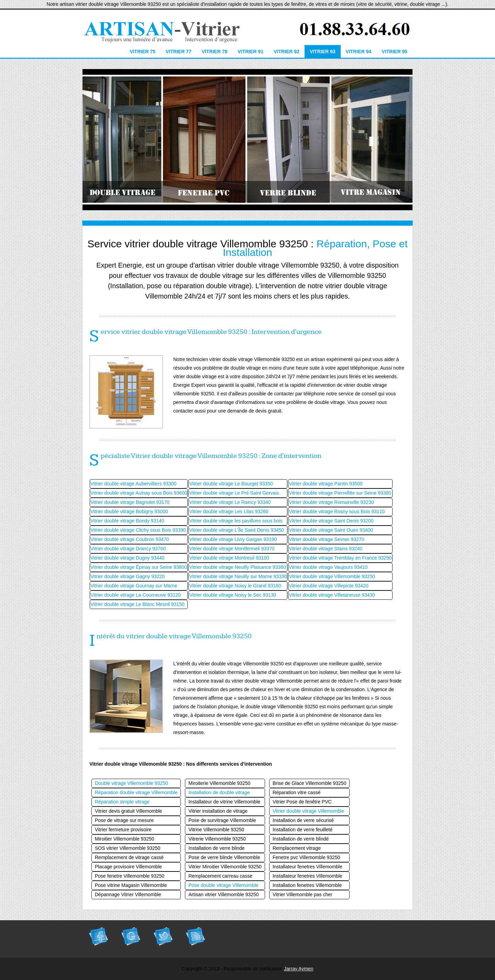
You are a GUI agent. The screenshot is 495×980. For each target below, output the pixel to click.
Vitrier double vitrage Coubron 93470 (130, 539)
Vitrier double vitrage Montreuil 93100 (229, 558)
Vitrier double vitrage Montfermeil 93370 (232, 549)
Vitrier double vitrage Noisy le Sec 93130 (233, 595)
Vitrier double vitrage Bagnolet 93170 (130, 502)
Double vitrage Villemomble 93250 (131, 783)
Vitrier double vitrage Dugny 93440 (127, 558)
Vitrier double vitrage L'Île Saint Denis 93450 (236, 530)
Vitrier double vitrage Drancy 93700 (128, 549)
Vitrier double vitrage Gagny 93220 (128, 576)
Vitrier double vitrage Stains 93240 (326, 549)
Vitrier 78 (215, 52)
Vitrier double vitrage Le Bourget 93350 (231, 484)
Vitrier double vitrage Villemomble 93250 (332, 576)
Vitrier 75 (142, 52)
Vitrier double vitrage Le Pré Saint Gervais (234, 493)
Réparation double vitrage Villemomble (136, 792)
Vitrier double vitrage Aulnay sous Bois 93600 (139, 493)
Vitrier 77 (179, 52)
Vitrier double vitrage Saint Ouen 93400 (331, 530)
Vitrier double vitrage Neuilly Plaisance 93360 (237, 567)
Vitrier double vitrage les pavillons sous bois (236, 521)
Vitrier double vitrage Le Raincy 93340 (230, 502)
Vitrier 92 (287, 52)
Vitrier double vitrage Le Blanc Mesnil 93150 (137, 604)
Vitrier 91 (250, 52)
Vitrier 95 (394, 52)
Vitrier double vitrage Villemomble (308, 811)
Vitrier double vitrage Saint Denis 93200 (331, 521)
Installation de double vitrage (219, 792)
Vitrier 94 (359, 52)
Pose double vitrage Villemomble (223, 885)
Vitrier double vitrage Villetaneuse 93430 (332, 595)
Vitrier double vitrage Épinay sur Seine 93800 (139, 567)
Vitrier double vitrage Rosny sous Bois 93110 (337, 511)
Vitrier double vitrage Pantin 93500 (326, 484)
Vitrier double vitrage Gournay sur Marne (134, 586)
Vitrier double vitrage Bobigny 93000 (129, 511)
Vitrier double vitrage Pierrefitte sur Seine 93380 (340, 493)
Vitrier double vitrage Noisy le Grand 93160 (235, 586)
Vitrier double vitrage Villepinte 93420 (328, 586)
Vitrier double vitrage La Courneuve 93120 (136, 595)
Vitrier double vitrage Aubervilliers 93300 (133, 484)
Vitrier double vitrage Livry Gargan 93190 (233, 539)
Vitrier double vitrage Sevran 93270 (326, 539)
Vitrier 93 (323, 52)
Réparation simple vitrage (122, 802)
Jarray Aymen (299, 969)
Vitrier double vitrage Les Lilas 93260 (229, 511)
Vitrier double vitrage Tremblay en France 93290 (340, 558)
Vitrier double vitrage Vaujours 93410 (328, 567)
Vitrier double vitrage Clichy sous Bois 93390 (138, 530)
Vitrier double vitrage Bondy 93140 (127, 521)
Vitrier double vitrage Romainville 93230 (331, 502)
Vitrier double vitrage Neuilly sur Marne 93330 (238, 576)
